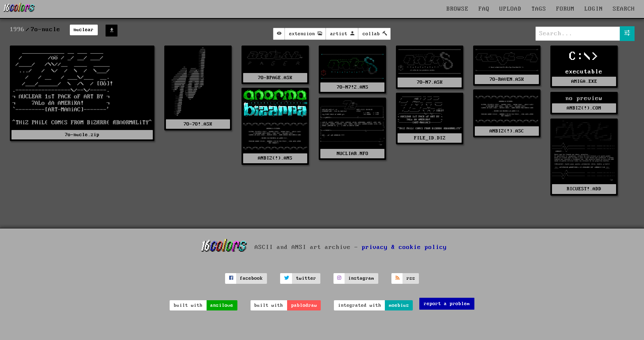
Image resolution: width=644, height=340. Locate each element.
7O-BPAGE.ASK (275, 78)
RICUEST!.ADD (584, 189)
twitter (306, 278)
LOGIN (594, 9)
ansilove (222, 305)
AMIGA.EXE (584, 81)
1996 (17, 30)
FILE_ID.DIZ (430, 138)
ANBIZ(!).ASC (507, 131)
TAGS (539, 9)
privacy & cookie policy (404, 247)
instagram (361, 278)
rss (411, 278)
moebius (399, 305)
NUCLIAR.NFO (353, 154)
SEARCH (624, 9)
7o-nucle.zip (82, 135)
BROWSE (458, 9)
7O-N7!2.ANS (353, 87)
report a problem (447, 304)
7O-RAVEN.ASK (507, 79)
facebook (251, 278)
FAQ (484, 9)
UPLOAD (511, 9)
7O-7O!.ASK (198, 124)
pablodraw (304, 305)
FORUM (565, 9)
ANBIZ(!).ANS (275, 158)
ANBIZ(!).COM (584, 108)
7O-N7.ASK (430, 82)
